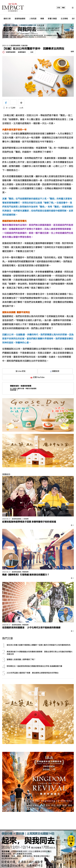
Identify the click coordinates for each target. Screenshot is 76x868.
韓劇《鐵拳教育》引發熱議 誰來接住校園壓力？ (26, 575)
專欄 (42, 19)
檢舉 (72, 51)
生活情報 (64, 19)
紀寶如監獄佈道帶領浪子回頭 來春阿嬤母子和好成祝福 (29, 522)
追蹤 (32, 52)
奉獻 (63, 8)
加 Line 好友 (19, 371)
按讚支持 (55, 371)
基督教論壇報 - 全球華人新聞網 (13, 8)
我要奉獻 (14, 390)
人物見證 (33, 19)
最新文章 (7, 19)
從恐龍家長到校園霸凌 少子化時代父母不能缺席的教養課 (31, 627)
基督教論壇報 (20, 19)
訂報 (58, 8)
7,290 (12, 108)
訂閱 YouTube (38, 377)
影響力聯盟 (52, 19)
